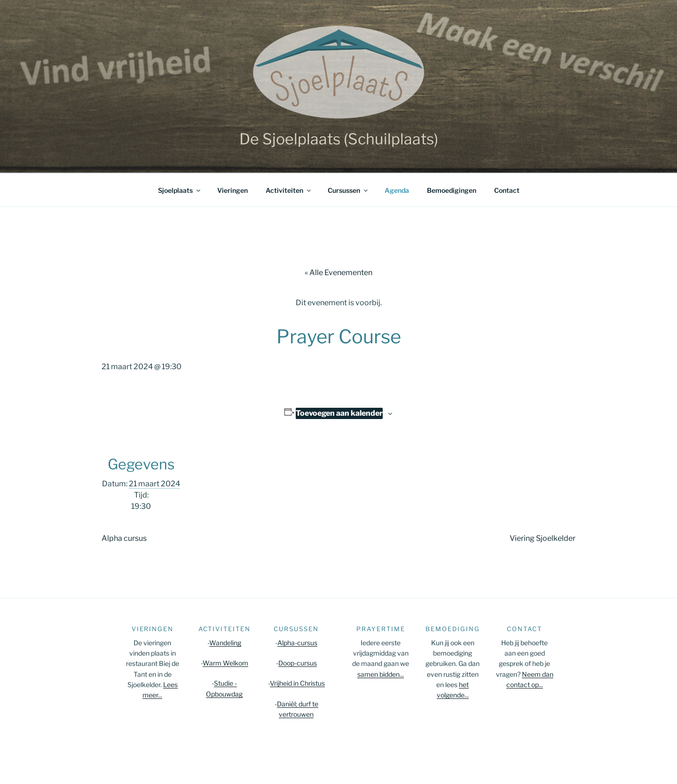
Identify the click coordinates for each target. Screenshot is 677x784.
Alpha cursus (124, 538)
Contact (507, 190)
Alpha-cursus (297, 643)
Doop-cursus (298, 663)
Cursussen (348, 190)
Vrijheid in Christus (297, 683)
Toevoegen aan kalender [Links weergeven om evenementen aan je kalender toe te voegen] (339, 413)
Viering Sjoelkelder (543, 538)
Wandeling (225, 643)
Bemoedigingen (452, 190)
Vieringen (232, 190)
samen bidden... (381, 674)
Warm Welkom (225, 663)
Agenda (397, 190)
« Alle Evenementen (338, 273)
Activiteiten (289, 190)
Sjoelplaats (180, 190)
